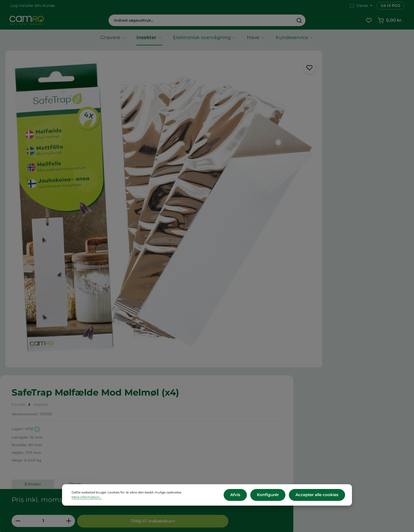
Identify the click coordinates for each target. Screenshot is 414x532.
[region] (121, 169)
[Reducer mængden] (255, 198)
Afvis (242, 496)
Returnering (125, 446)
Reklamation (126, 453)
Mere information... (198, 496)
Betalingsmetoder (131, 439)
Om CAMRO (125, 418)
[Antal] (280, 198)
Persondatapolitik (130, 460)
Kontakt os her (334, 475)
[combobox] (201, 22)
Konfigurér (272, 496)
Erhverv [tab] (270, 166)
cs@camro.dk (343, 441)
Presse (223, 432)
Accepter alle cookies (319, 496)
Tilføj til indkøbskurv (353, 198)
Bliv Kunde (45, 6)
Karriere (224, 425)
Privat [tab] (312, 166)
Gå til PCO (391, 6)
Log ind (18, 6)
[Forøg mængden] (306, 198)
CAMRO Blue (229, 418)
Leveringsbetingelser (134, 432)
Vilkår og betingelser (133, 425)
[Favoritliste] (369, 22)
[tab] (18, 305)
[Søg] (299, 22)
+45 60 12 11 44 (334, 436)
